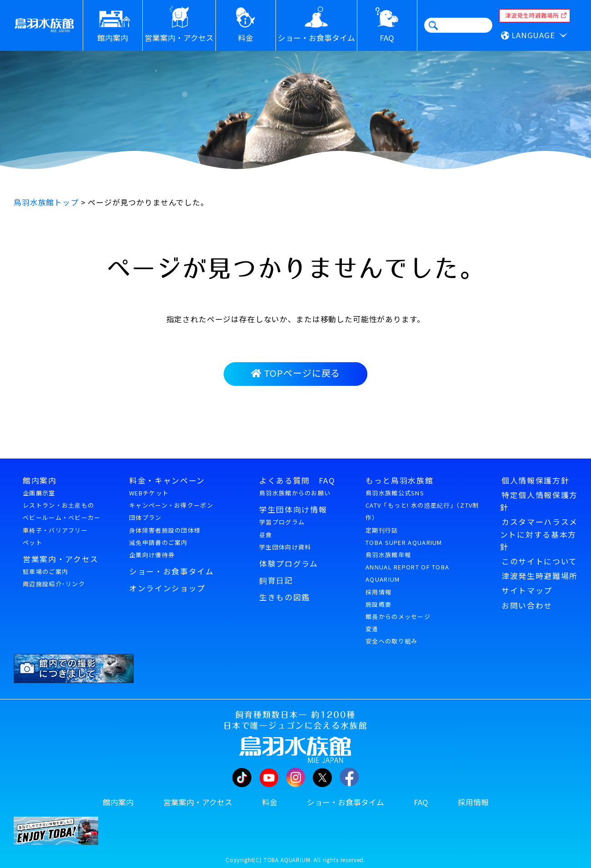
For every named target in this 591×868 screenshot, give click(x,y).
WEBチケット (149, 493)
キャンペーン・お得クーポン (171, 505)
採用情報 (378, 592)
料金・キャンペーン (167, 480)
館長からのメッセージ (398, 616)
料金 (270, 802)
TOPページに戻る (295, 373)
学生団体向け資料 (285, 547)
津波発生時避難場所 (540, 576)
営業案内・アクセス (61, 559)
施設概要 (378, 604)
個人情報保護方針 (535, 480)
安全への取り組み (391, 641)
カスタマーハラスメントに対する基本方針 (539, 534)
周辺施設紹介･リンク (54, 584)
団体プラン (145, 517)
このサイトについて (539, 561)
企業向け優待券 (152, 555)
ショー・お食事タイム (172, 571)
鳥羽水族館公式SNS (395, 493)
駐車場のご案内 (45, 571)
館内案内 (40, 480)
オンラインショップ (167, 588)
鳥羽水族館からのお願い (295, 493)
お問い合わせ (527, 605)
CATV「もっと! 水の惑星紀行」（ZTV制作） (422, 511)
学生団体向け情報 (293, 509)
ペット (33, 542)
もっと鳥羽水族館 (399, 480)
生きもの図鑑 (285, 597)
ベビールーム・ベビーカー (62, 517)
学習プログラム (282, 522)
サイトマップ (527, 590)
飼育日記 (276, 580)
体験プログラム (289, 564)
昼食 (266, 535)
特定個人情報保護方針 (539, 501)
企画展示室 (39, 493)
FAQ (421, 802)
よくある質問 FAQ (297, 480)
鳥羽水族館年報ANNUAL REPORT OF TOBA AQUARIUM (407, 567)
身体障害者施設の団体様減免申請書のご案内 (165, 536)
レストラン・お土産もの (58, 505)
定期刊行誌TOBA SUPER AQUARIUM (404, 536)
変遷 (372, 629)
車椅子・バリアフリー (55, 530)
